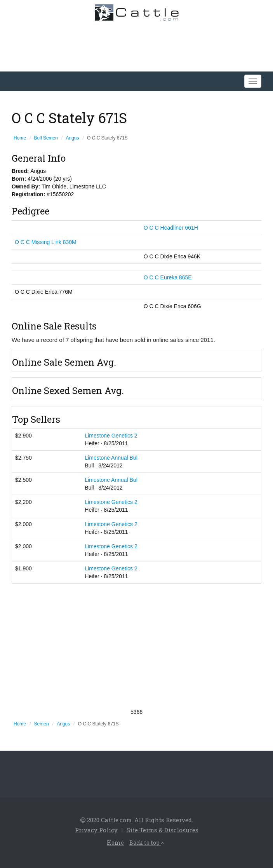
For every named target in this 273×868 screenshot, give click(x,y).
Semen (42, 724)
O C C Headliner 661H (171, 228)
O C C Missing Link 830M (46, 242)
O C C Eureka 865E (168, 277)
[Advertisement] (136, 646)
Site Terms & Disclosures (163, 830)
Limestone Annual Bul (111, 458)
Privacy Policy (96, 830)
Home (20, 138)
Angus (73, 138)
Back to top (147, 843)
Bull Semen (46, 138)
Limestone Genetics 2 (111, 436)
